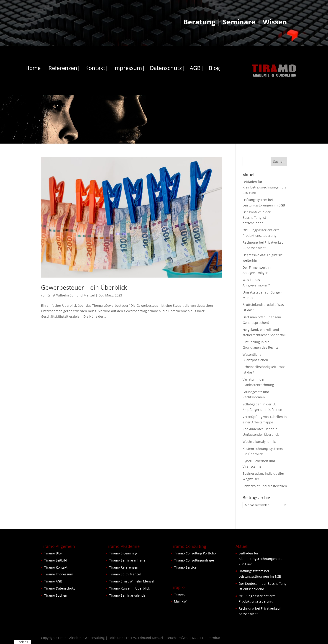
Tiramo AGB (53, 581)
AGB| (197, 69)
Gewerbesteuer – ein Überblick (84, 287)
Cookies (22, 642)
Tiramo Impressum (59, 574)
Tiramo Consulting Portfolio (195, 553)
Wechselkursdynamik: (259, 442)
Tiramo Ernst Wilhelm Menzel (132, 581)
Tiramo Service (185, 567)
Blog (214, 69)
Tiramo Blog (53, 553)
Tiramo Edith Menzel (125, 574)
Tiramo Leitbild (56, 560)
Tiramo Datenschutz (60, 588)
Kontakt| (97, 69)
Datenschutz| (167, 69)
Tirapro (180, 594)
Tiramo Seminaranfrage (127, 560)
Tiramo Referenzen (124, 567)
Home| (34, 69)
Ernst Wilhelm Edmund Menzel (71, 295)
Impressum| (129, 69)
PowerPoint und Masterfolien (265, 486)
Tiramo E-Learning (123, 553)
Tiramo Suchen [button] (56, 595)
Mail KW (180, 601)
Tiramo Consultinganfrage (194, 560)
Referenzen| (64, 69)
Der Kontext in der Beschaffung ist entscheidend (257, 218)
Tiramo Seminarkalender (128, 595)
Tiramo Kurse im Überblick (129, 588)
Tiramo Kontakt (56, 567)
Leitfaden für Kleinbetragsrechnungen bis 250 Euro (264, 187)
